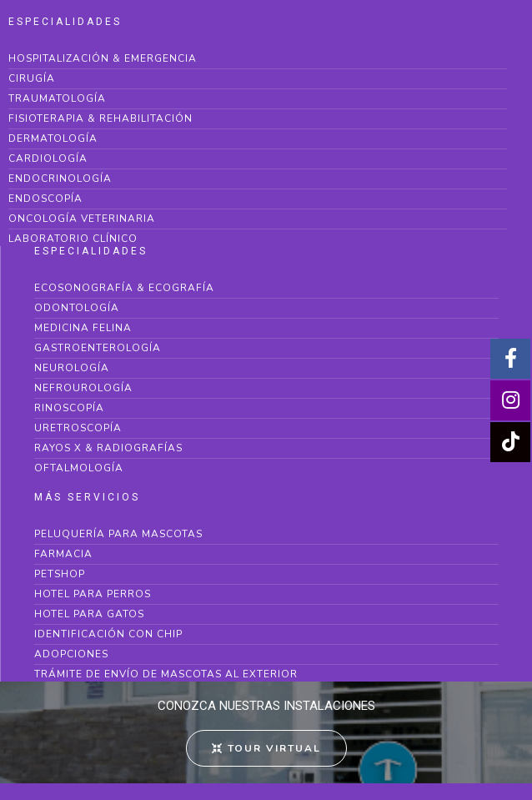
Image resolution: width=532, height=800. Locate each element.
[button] (266, 748)
